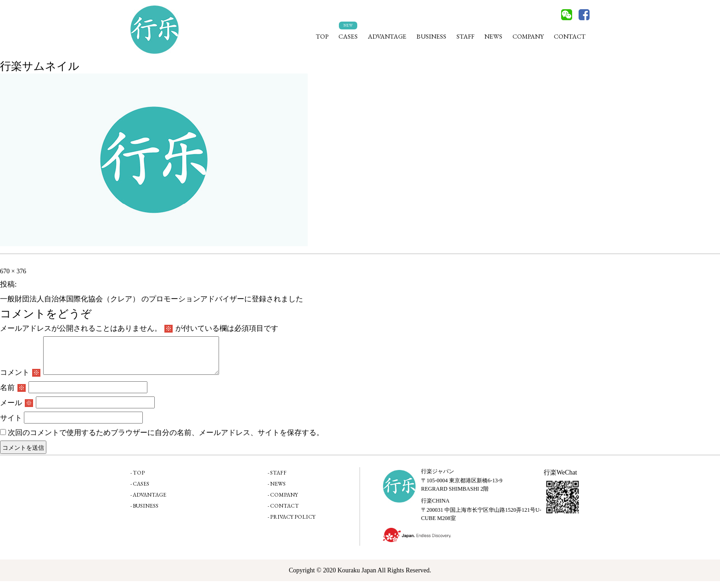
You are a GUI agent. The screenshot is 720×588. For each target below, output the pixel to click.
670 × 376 (13, 271)
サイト (11, 425)
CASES (348, 36)
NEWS (493, 36)
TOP (322, 36)
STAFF (465, 36)
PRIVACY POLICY (293, 524)
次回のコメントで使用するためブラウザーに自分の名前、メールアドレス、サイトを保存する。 (166, 439)
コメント (20, 379)
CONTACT (570, 36)
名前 (13, 394)
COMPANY (528, 36)
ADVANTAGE (387, 36)
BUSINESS (431, 36)
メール (17, 410)
